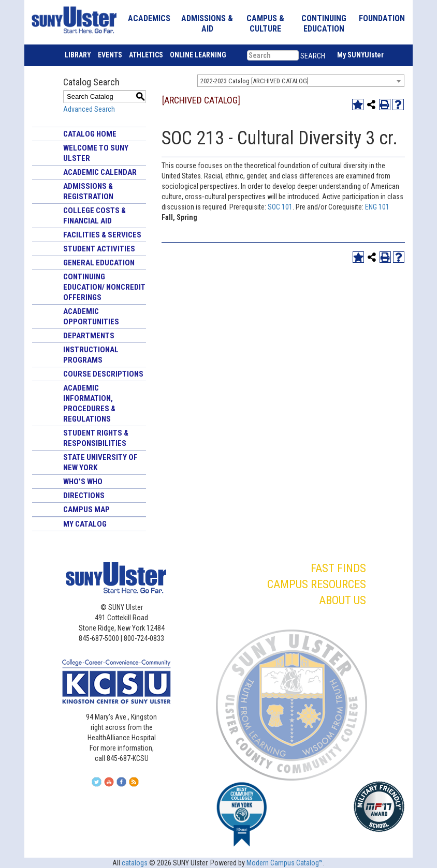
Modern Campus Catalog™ (285, 863)
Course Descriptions (103, 374)
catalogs (135, 863)
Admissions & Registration (88, 191)
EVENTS (110, 55)
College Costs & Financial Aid (94, 216)
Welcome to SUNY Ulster (96, 153)
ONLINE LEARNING (198, 55)
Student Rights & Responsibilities (96, 438)
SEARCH (313, 56)
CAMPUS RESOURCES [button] (317, 584)
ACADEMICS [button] (149, 18)
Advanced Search (89, 109)
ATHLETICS (146, 55)
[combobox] (301, 81)
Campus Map (86, 510)
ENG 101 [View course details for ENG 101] (377, 207)
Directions (84, 496)
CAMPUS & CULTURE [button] (265, 24)
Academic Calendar (100, 172)
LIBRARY (78, 55)
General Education (99, 263)
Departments (89, 336)
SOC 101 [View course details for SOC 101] (280, 207)
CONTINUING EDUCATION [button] (324, 24)
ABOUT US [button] (343, 600)
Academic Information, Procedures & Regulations (89, 403)
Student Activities (99, 249)
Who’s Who (83, 482)
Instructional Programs (91, 355)
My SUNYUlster (360, 55)
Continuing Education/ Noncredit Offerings (104, 287)
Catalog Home (90, 134)
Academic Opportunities (91, 317)
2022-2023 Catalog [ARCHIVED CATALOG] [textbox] (254, 81)
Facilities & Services (102, 235)
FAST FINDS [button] (338, 568)
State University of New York (100, 462)
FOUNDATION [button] (382, 18)
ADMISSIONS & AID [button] (207, 24)
